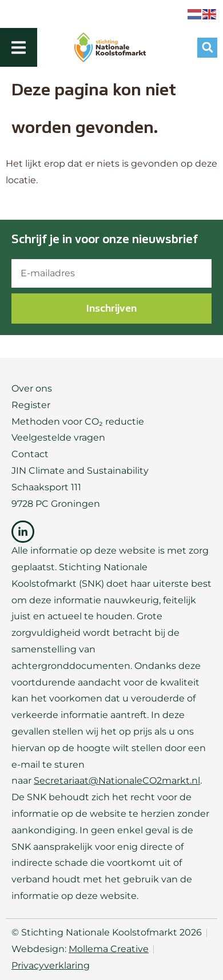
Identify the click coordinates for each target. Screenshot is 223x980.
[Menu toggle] (19, 48)
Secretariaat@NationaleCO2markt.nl (117, 781)
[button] (207, 48)
